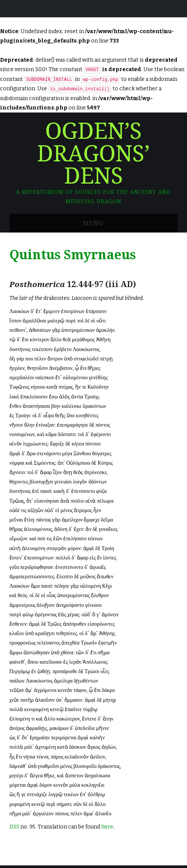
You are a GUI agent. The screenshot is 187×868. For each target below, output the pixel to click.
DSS (14, 827)
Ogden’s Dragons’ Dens (93, 154)
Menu (93, 223)
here (107, 827)
